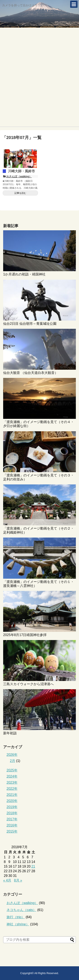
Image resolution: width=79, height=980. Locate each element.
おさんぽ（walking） (19, 176)
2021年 (12, 795)
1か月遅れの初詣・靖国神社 (24, 274)
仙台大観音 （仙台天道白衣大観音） (31, 373)
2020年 (12, 801)
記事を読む (20, 193)
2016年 (12, 825)
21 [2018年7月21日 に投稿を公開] (33, 866)
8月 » (18, 880)
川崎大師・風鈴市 (21, 171)
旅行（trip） (16, 917)
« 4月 (7, 880)
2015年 (12, 831)
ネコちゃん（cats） (21, 910)
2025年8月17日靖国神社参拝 (25, 635)
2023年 (12, 783)
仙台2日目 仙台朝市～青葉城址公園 (30, 324)
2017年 (12, 819)
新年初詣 (10, 733)
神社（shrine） (18, 924)
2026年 (12, 755)
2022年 (12, 789)
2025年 (12, 770)
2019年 (12, 807)
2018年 (12, 813)
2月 (13, 761)
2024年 (12, 776)
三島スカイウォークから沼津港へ (28, 684)
